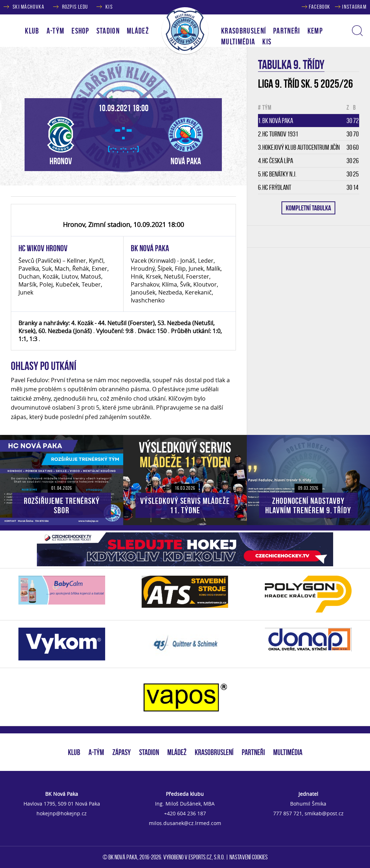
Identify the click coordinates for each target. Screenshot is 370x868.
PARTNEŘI (287, 31)
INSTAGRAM (354, 7)
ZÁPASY (122, 752)
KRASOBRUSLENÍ (244, 31)
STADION (149, 752)
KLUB (74, 752)
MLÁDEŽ (177, 752)
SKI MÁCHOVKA (29, 7)
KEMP (315, 31)
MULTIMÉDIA (288, 752)
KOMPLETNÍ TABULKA (308, 208)
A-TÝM (96, 752)
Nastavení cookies (249, 857)
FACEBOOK (320, 7)
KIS (109, 7)
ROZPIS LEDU (75, 7)
